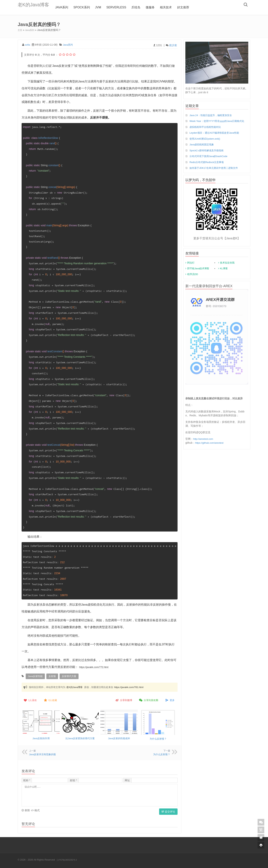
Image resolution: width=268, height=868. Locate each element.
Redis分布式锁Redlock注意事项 (208, 167)
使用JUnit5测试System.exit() (206, 143)
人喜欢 (30, 699)
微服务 (157, 7)
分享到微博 (123, 699)
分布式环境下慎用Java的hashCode (210, 161)
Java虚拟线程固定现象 (203, 149)
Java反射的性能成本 (119, 737)
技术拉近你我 (227, 267)
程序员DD (193, 279)
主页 (20, 30)
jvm (104, 7)
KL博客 (224, 273)
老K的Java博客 (37, 7)
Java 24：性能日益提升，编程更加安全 (212, 115)
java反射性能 (35, 676)
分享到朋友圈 (148, 699)
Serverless (122, 7)
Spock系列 (88, 7)
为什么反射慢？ (158, 738)
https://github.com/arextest (210, 447)
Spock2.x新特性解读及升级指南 (208, 155)
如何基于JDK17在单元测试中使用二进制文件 (216, 173)
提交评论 (168, 811)
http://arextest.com (204, 443)
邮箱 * (73, 779)
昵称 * (27, 779)
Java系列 (68, 7)
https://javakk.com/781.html (129, 686)
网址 (127, 779)
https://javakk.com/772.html (97, 667)
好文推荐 (189, 7)
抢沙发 (173, 45)
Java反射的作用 (41, 737)
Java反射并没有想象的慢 (44, 753)
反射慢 (51, 676)
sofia (28, 44)
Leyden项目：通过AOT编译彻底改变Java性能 (216, 137)
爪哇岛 (142, 7)
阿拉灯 (191, 267)
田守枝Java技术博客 (198, 273)
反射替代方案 (67, 676)
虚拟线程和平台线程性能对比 (206, 131)
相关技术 (172, 7)
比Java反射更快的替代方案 (80, 737)
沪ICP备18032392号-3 (70, 859)
